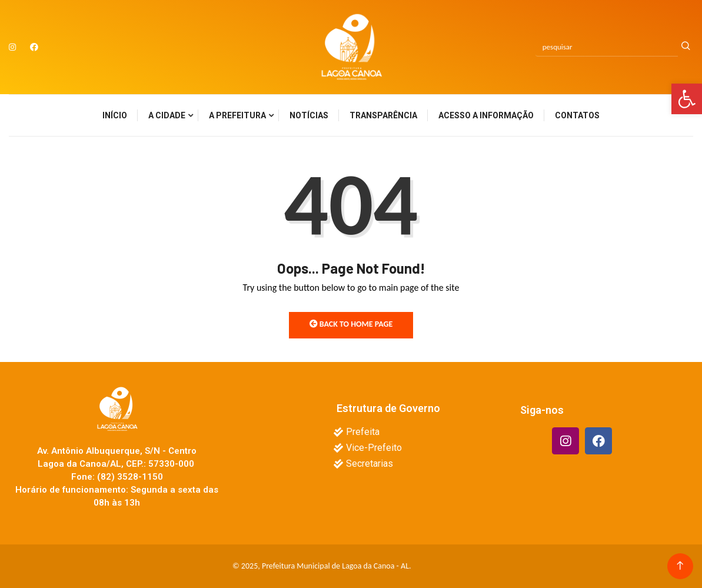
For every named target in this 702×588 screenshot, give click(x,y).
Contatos (577, 115)
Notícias (309, 115)
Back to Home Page (351, 324)
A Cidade (167, 115)
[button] (687, 99)
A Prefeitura (237, 115)
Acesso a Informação (486, 115)
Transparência (383, 115)
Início (115, 115)
